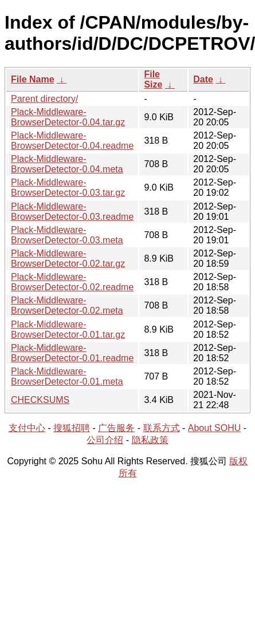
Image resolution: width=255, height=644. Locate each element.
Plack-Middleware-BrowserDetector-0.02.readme (72, 282)
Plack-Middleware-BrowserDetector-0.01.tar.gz (68, 329)
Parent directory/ (44, 99)
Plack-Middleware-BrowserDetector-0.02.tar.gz (68, 258)
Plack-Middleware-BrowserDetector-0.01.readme (72, 353)
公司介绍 (105, 440)
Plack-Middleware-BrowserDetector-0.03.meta (67, 235)
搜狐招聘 (72, 428)
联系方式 (162, 428)
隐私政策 (150, 440)
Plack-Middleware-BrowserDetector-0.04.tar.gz (68, 117)
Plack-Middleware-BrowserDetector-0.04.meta (67, 164)
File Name (33, 79)
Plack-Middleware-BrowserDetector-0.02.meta (67, 305)
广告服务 (116, 428)
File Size (153, 79)
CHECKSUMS (40, 400)
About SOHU (214, 428)
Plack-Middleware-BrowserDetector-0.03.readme (72, 212)
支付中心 (27, 428)
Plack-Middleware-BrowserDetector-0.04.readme (72, 141)
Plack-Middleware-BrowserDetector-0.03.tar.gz (68, 187)
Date (203, 79)
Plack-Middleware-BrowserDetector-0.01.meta (67, 376)
